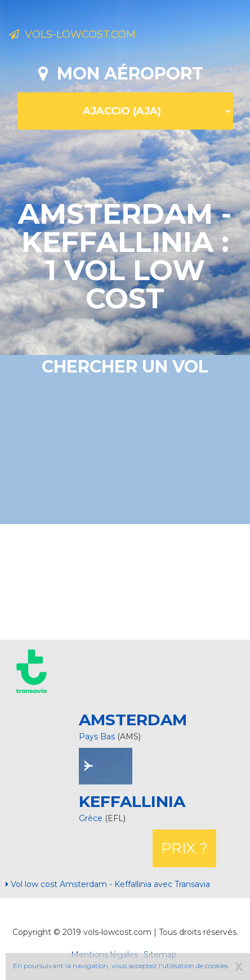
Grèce (92, 818)
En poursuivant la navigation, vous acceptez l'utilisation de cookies (120, 966)
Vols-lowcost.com (72, 34)
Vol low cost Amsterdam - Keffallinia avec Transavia (108, 884)
